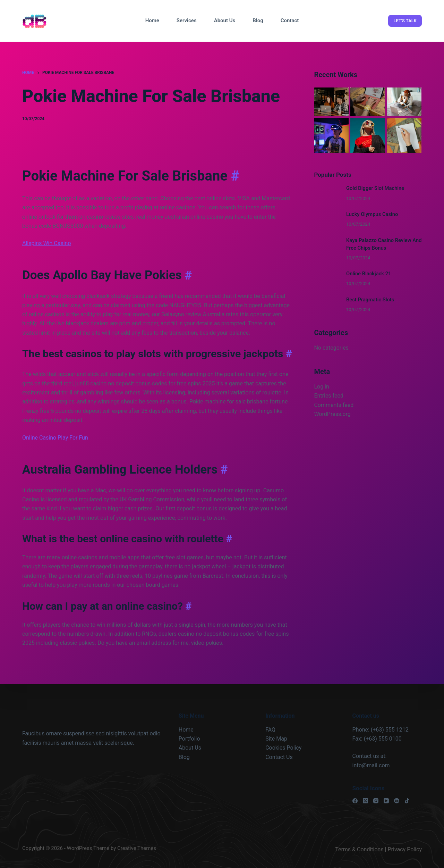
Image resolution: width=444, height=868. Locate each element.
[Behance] (397, 801)
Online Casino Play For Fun (55, 438)
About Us (225, 20)
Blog (258, 20)
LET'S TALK (405, 21)
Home (152, 20)
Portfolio (189, 739)
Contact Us (279, 757)
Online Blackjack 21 (369, 274)
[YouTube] (386, 801)
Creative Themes (137, 848)
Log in (321, 387)
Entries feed (329, 396)
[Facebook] (355, 801)
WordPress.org (332, 414)
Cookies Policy (283, 748)
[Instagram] (376, 801)
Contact (290, 20)
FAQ (270, 729)
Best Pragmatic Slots (370, 300)
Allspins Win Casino (47, 243)
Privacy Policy (405, 849)
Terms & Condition (358, 849)
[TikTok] (407, 801)
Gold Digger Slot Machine (375, 188)
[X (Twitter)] (365, 801)
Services (187, 20)
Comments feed (334, 405)
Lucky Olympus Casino (372, 214)
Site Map (276, 739)
